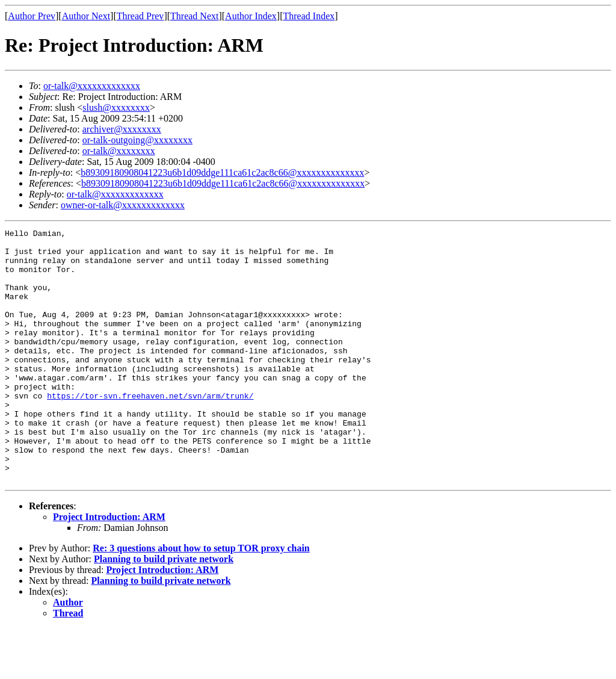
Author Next (86, 16)
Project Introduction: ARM (109, 567)
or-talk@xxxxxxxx (119, 151)
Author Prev (32, 16)
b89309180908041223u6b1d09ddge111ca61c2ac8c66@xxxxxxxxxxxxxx (222, 172)
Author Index (251, 16)
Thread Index (309, 16)
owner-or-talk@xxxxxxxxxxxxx (123, 205)
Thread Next (194, 16)
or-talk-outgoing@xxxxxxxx (137, 140)
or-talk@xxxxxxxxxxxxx (92, 86)
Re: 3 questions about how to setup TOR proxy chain (201, 599)
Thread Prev (140, 16)
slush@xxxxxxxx (116, 107)
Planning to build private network (164, 609)
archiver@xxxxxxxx (122, 129)
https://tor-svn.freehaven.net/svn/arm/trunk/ (150, 430)
